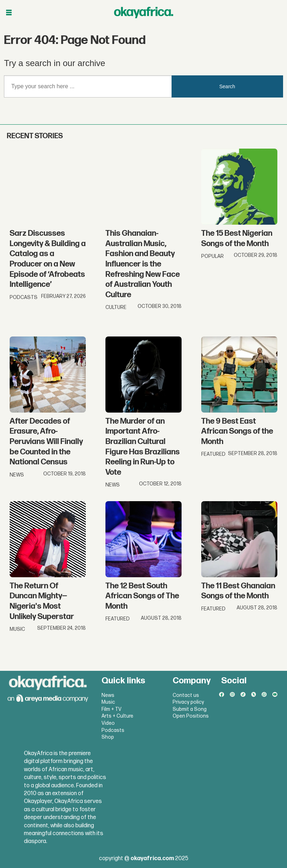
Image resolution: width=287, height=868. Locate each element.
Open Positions (191, 716)
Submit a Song (190, 709)
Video (108, 723)
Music (108, 702)
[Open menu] (9, 13)
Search (227, 86)
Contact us (186, 695)
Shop (108, 737)
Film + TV (112, 709)
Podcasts (113, 730)
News (108, 695)
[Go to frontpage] (144, 13)
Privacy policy (188, 702)
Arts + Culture (117, 716)
